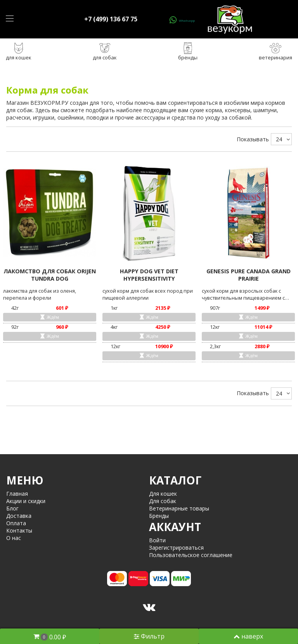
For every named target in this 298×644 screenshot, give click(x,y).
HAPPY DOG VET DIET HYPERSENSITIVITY (149, 275)
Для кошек (163, 494)
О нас (14, 538)
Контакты (19, 530)
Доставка (19, 516)
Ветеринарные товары (179, 508)
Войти (157, 540)
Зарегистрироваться (176, 548)
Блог (12, 508)
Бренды (159, 516)
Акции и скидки (26, 501)
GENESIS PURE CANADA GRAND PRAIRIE (249, 275)
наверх (248, 636)
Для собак (163, 501)
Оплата (16, 523)
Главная (17, 494)
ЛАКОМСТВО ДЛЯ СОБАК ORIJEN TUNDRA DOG (50, 275)
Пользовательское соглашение (191, 555)
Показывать (253, 139)
